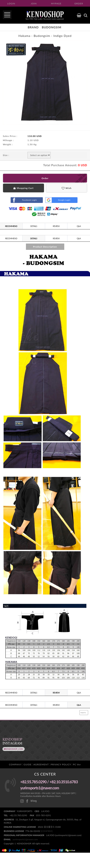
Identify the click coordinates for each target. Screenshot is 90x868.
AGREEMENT (41, 764)
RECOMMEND (11, 226)
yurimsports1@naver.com (25, 839)
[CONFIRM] (47, 831)
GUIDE (27, 764)
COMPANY (15, 764)
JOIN (34, 3)
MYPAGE (56, 3)
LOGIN (11, 3)
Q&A (79, 226)
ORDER (79, 3)
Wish (67, 188)
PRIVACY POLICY (61, 764)
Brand (33, 27)
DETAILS (34, 226)
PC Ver (77, 764)
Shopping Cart (23, 188)
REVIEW (56, 226)
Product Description (45, 247)
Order (45, 178)
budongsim (52, 27)
